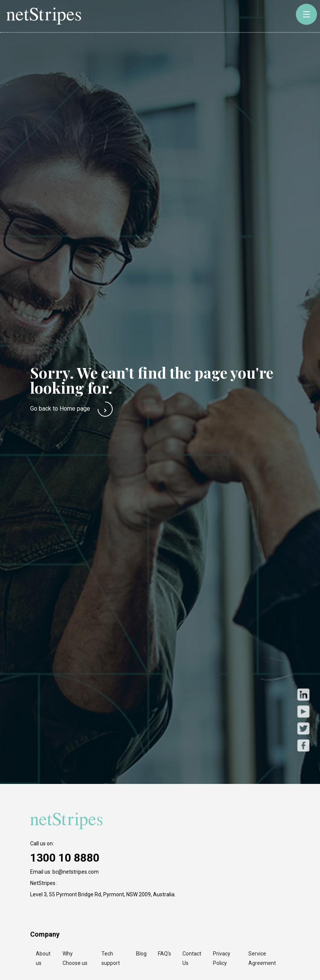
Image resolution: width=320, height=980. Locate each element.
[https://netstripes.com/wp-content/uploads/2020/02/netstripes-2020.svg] (68, 821)
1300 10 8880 (65, 858)
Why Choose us (75, 958)
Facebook (303, 745)
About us (43, 958)
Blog (141, 954)
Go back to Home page (60, 409)
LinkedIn (303, 694)
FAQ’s (165, 954)
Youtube (303, 711)
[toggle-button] (306, 14)
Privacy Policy (222, 958)
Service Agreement (262, 958)
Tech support (111, 958)
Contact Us (192, 958)
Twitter (303, 728)
